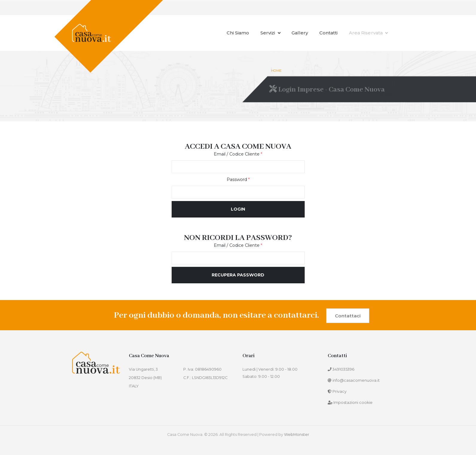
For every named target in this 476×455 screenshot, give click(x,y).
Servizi (270, 33)
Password (238, 179)
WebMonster (297, 435)
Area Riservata (369, 33)
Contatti (329, 33)
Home (277, 71)
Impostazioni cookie (353, 402)
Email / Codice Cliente (238, 154)
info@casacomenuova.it (356, 380)
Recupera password (238, 275)
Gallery (300, 33)
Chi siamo (238, 33)
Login (238, 209)
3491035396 (343, 369)
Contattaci (348, 316)
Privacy (340, 391)
